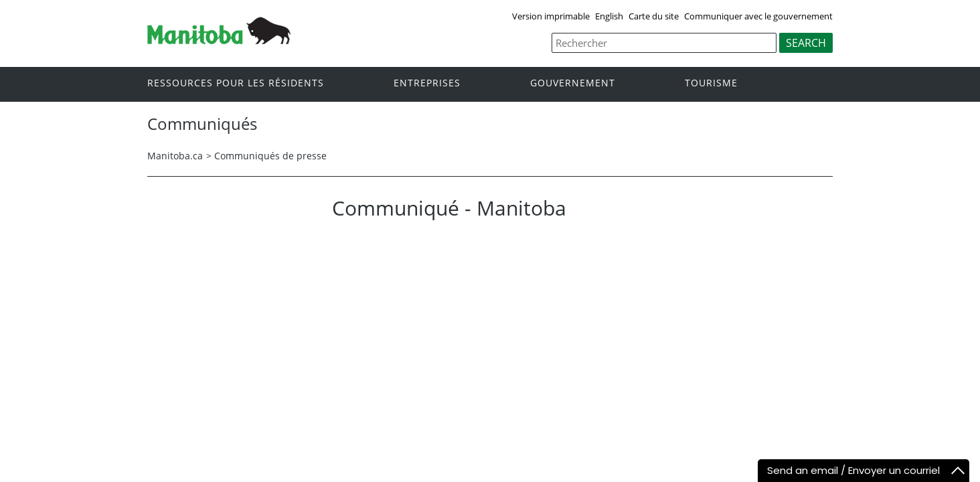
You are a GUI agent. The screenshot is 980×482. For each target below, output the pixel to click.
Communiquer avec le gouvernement (758, 16)
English (609, 16)
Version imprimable (551, 16)
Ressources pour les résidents (236, 83)
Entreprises (427, 83)
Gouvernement (573, 83)
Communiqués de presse (270, 156)
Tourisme (711, 83)
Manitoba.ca (175, 156)
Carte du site (654, 16)
